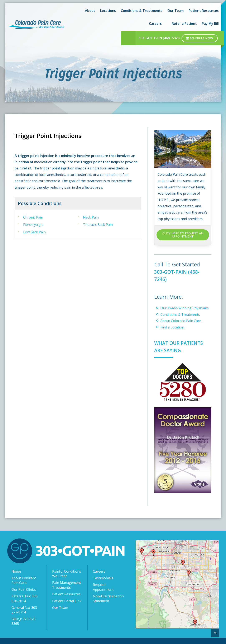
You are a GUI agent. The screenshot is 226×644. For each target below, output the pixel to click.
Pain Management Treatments (67, 585)
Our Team (175, 11)
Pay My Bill (210, 24)
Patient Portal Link (67, 601)
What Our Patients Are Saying (181, 346)
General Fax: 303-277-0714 (25, 610)
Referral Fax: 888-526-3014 (25, 598)
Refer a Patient (184, 24)
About (90, 11)
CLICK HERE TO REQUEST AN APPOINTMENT (183, 235)
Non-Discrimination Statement (108, 598)
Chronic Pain (33, 217)
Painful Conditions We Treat (67, 574)
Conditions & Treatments (142, 11)
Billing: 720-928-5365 (24, 621)
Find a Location (172, 327)
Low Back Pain (34, 232)
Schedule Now (200, 38)
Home (16, 571)
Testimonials (103, 578)
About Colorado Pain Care (181, 321)
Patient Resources (204, 11)
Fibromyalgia (33, 225)
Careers (155, 24)
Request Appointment (103, 587)
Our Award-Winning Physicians (185, 308)
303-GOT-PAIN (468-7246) (159, 38)
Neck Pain (91, 217)
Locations (108, 11)
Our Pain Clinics (24, 589)
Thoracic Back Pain (98, 225)
